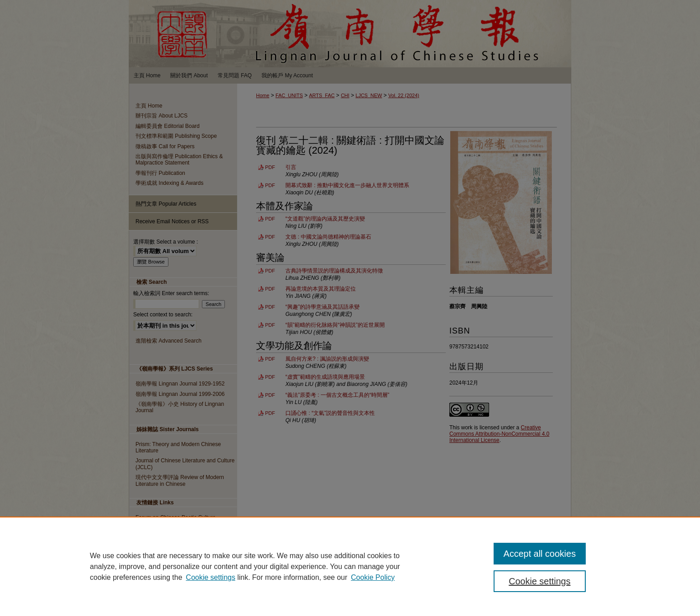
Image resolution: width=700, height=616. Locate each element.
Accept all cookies (540, 554)
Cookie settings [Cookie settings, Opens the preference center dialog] (540, 581)
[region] (350, 566)
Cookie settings (211, 577)
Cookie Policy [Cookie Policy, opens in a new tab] (373, 577)
